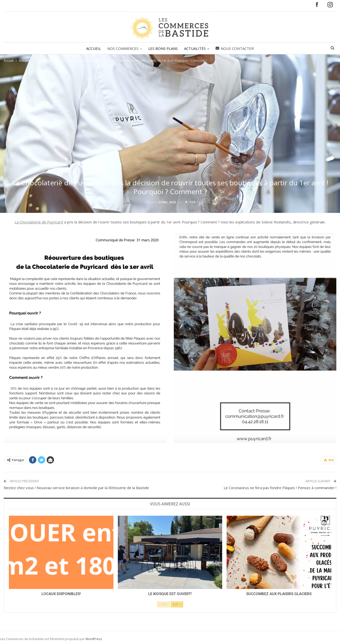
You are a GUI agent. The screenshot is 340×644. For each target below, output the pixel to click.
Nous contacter (236, 48)
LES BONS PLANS (163, 48)
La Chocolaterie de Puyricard (39, 222)
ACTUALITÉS (196, 48)
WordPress (94, 639)
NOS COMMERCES (122, 48)
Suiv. (177, 604)
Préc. (164, 604)
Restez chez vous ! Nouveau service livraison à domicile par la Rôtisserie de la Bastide (76, 488)
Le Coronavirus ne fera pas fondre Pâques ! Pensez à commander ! (280, 488)
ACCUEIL (92, 48)
